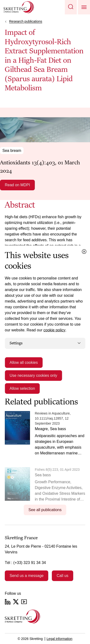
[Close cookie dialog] (84, 252)
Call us (63, 576)
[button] (71, 7)
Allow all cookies (24, 362)
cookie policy (54, 330)
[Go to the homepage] (22, 616)
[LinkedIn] (8, 602)
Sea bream (12, 151)
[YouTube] (24, 602)
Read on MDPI (17, 185)
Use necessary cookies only (33, 375)
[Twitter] (16, 602)
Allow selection (22, 388)
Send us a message (27, 576)
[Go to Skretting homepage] (19, 7)
